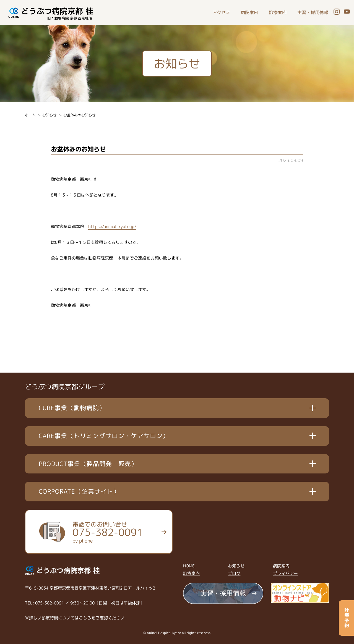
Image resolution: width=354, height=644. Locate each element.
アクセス (221, 12)
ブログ (234, 573)
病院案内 (249, 12)
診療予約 (347, 618)
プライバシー (285, 573)
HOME (189, 566)
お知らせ (50, 115)
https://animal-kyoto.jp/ (112, 227)
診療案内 (278, 12)
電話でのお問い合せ (108, 532)
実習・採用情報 (313, 12)
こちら (85, 618)
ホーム (30, 115)
